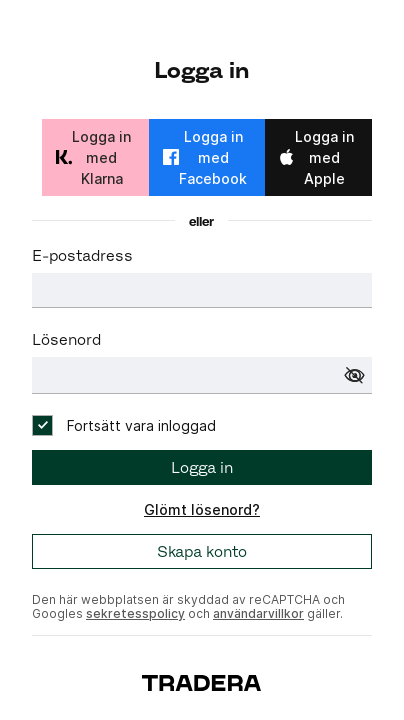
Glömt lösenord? (202, 509)
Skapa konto (202, 551)
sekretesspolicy (135, 613)
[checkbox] (124, 425)
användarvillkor (258, 613)
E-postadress (82, 255)
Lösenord (66, 339)
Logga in (202, 467)
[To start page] (202, 681)
